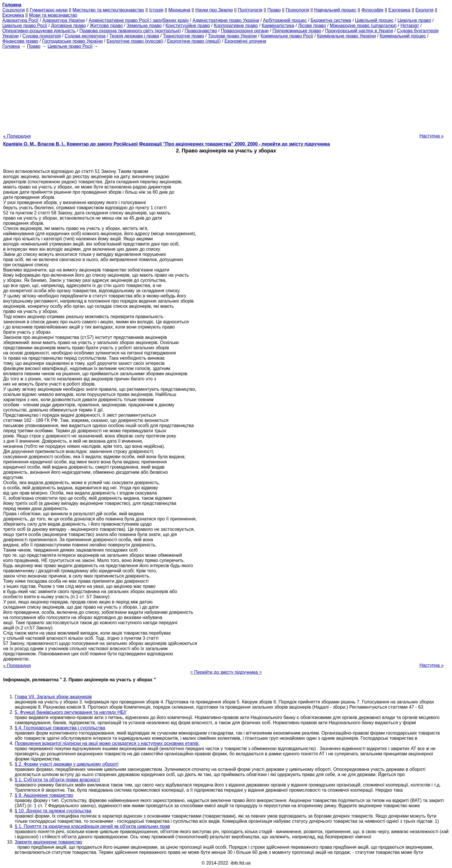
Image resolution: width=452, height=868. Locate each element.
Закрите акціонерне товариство (48, 842)
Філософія (372, 10)
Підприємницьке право (297, 31)
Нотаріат (410, 26)
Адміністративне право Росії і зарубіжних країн (139, 20)
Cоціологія (14, 10)
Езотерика (399, 10)
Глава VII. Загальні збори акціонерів (53, 697)
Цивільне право (414, 20)
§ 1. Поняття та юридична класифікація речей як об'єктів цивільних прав (92, 826)
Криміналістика (278, 26)
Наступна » (432, 136)
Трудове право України (232, 36)
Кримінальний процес (403, 36)
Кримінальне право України (346, 36)
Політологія (250, 10)
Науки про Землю (214, 10)
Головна (11, 46)
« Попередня (17, 136)
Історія (156, 10)
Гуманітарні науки (49, 10)
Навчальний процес (335, 10)
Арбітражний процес (285, 20)
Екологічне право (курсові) (135, 41)
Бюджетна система (331, 20)
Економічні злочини (245, 41)
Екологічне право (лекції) (194, 41)
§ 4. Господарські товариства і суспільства (60, 728)
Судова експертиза (85, 36)
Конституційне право (188, 26)
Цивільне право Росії (25, 26)
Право (274, 10)
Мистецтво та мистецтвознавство (108, 10)
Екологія (424, 10)
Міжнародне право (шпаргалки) (363, 26)
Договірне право (68, 26)
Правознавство (201, 31)
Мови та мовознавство (53, 15)
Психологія (297, 10)
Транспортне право (183, 36)
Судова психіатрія (42, 36)
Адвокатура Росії (20, 20)
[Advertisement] (226, 89)
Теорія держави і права (134, 36)
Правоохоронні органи (245, 31)
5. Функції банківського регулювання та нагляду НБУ (71, 712)
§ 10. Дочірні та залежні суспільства (53, 811)
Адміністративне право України (226, 20)
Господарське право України (72, 41)
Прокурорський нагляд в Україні (359, 31)
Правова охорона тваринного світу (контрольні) (130, 31)
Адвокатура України (64, 20)
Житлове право (106, 26)
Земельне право (144, 26)
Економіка (13, 15)
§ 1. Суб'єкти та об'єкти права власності (57, 780)
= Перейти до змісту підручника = (226, 672)
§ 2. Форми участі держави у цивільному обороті (67, 764)
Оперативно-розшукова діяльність (39, 31)
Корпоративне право (236, 26)
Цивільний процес (374, 20)
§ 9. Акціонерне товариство (44, 795)
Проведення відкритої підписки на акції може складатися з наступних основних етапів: (107, 743)
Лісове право (312, 26)
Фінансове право (20, 41)
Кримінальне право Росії (287, 36)
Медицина (179, 10)
